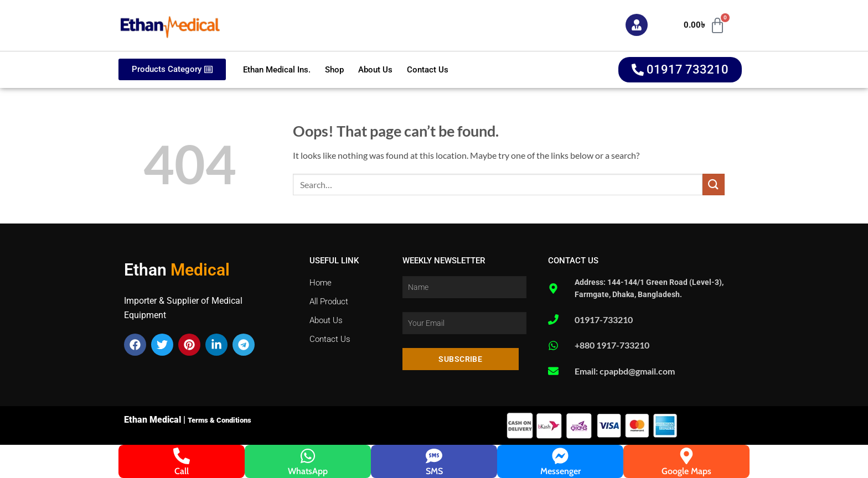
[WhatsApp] (308, 456)
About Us (375, 70)
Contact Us (428, 70)
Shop (334, 70)
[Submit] (714, 185)
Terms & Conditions (219, 420)
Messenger (560, 471)
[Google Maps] (686, 456)
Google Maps (686, 471)
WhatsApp (308, 471)
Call (182, 471)
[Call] (182, 456)
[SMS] (434, 456)
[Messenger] (560, 456)
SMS (434, 471)
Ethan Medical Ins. (277, 70)
